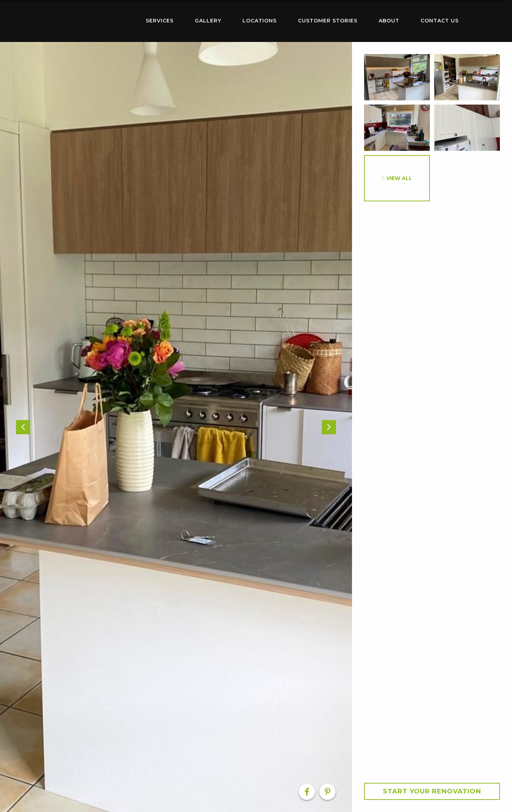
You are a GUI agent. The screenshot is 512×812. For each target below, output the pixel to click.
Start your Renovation (432, 791)
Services (160, 21)
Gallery (208, 21)
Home (89, 19)
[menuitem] (89, 21)
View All (399, 178)
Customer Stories (328, 21)
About (389, 21)
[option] (176, 427)
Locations (260, 21)
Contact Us (440, 21)
